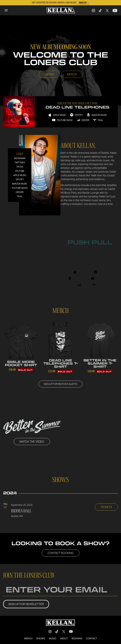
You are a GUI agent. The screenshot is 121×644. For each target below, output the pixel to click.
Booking (77, 639)
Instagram (20, 159)
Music (53, 639)
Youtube (20, 171)
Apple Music (20, 176)
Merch (28, 639)
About (64, 639)
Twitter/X (20, 163)
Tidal (20, 197)
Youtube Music (20, 188)
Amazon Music (20, 184)
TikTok (20, 167)
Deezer (20, 192)
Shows (41, 639)
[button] (6, 10)
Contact (92, 639)
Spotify (20, 180)
